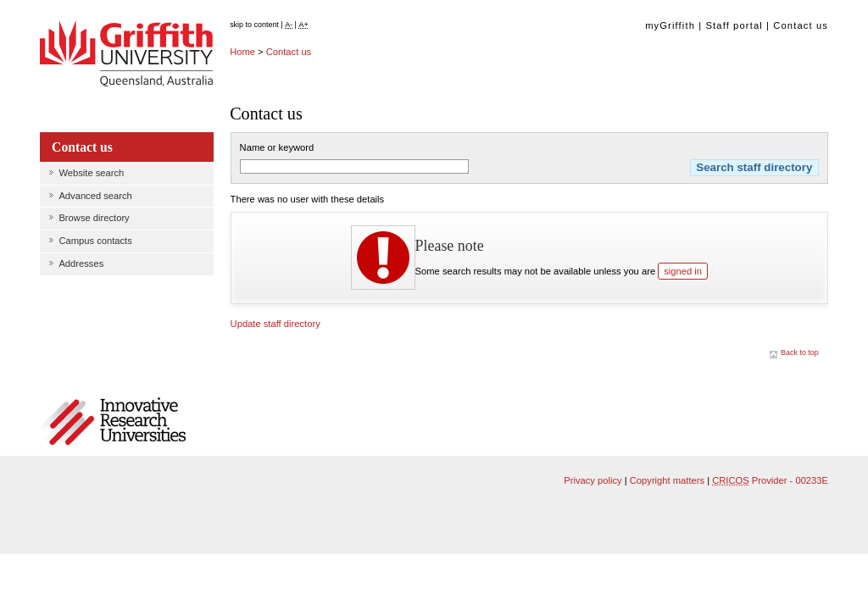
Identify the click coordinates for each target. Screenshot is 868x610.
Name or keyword (277, 147)
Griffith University (126, 55)
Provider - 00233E (770, 480)
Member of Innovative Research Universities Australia (126, 422)
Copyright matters (667, 480)
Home (242, 52)
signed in (683, 271)
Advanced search (95, 196)
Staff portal (734, 25)
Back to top (800, 352)
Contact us (801, 25)
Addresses (81, 263)
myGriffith (670, 25)
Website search (91, 173)
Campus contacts (95, 241)
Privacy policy (593, 480)
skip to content (254, 25)
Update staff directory (275, 324)
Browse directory (94, 218)
